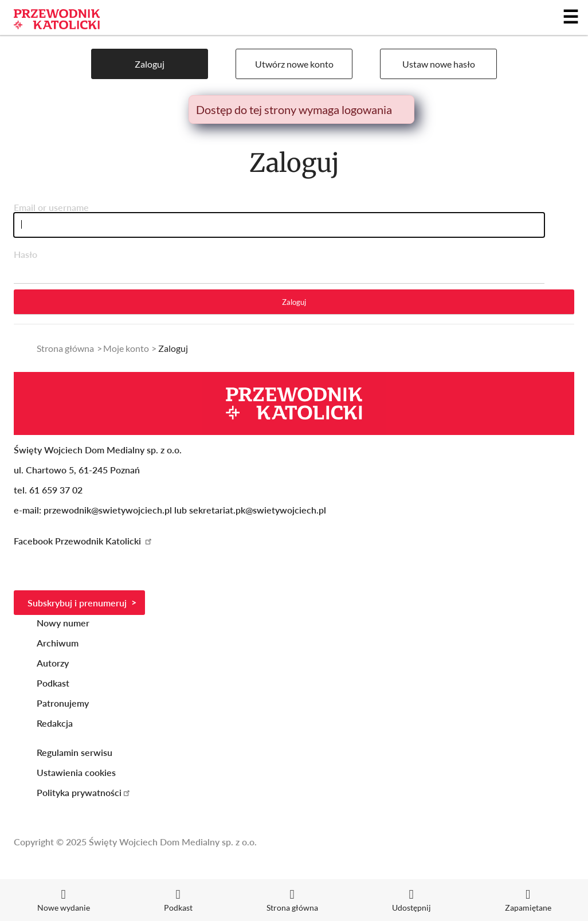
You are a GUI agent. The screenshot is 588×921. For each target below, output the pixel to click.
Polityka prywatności (84, 792)
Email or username (51, 207)
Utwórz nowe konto (294, 64)
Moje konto (126, 348)
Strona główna (65, 348)
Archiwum (58, 643)
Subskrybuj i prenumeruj (77, 603)
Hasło (26, 254)
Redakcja (55, 723)
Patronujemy (63, 703)
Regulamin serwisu (75, 752)
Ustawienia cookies (76, 772)
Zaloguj (150, 64)
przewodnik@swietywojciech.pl (108, 510)
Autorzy (53, 663)
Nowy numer (63, 623)
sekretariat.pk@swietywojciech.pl (258, 510)
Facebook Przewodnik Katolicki (83, 541)
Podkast (53, 683)
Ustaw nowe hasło (439, 64)
